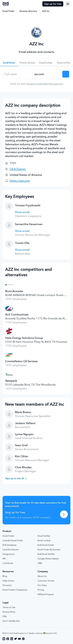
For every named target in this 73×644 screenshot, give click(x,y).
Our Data (42, 585)
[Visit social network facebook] (8, 639)
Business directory (28, 11)
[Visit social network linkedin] (12, 639)
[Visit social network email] (4, 639)
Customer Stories (46, 581)
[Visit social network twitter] (16, 639)
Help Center (8, 581)
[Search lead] (66, 74)
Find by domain (27, 63)
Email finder (9, 63)
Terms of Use (9, 607)
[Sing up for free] (64, 514)
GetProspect (6, 4)
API (4, 559)
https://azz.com (20, 181)
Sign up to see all (15, 478)
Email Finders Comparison (15, 590)
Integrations (9, 554)
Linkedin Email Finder (13, 540)
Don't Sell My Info (11, 621)
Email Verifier (44, 536)
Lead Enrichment (11, 549)
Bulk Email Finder (46, 545)
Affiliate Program (46, 594)
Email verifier (64, 63)
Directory (7, 585)
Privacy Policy (9, 612)
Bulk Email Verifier (46, 554)
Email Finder (9, 11)
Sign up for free (53, 4)
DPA (5, 616)
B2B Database (9, 545)
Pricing (41, 590)
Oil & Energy (18, 169)
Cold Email (8, 563)
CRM (40, 563)
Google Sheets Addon (48, 559)
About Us (42, 576)
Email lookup (46, 63)
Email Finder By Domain (49, 549)
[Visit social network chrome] (23, 639)
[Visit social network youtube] (19, 639)
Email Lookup (44, 540)
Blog (5, 576)
